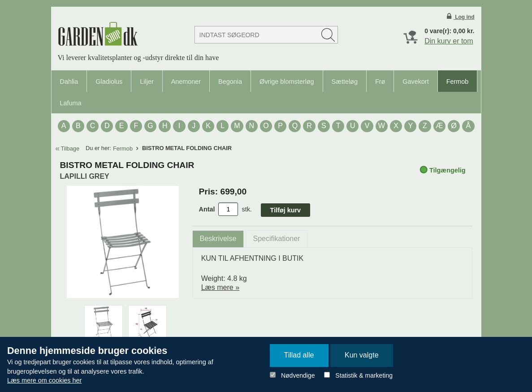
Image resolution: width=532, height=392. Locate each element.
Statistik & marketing (364, 375)
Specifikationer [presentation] (277, 239)
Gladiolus (109, 82)
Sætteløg (345, 82)
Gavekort (415, 82)
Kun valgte (362, 355)
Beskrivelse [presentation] (218, 239)
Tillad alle (299, 355)
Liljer (147, 82)
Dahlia (69, 82)
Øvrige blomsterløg (287, 82)
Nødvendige (298, 375)
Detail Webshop (98, 34)
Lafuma (71, 103)
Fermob (458, 82)
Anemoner (186, 82)
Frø (380, 82)
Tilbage (70, 149)
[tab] (218, 239)
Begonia (230, 82)
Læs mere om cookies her (44, 380)
